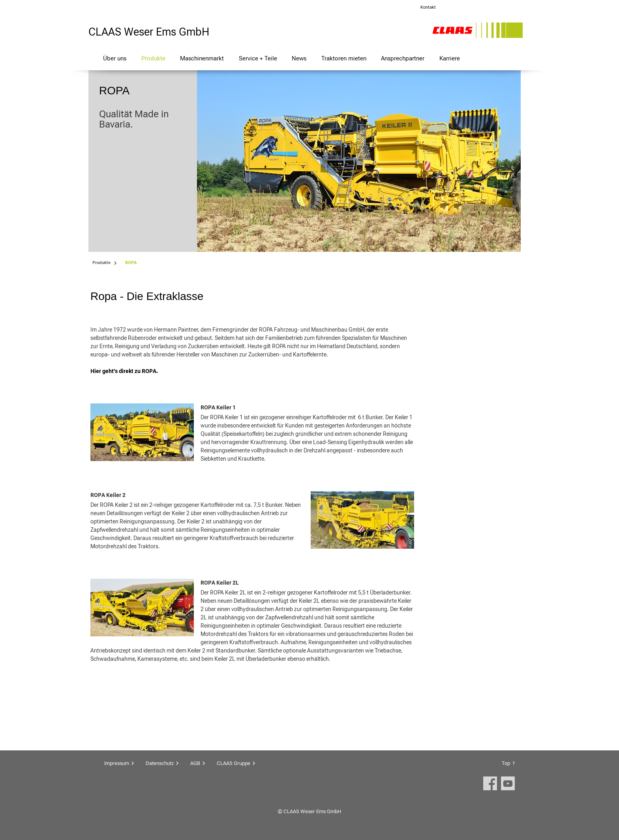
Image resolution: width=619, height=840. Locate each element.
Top (506, 763)
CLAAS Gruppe (234, 763)
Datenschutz (160, 763)
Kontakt (428, 7)
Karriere (450, 58)
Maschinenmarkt (202, 58)
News (299, 58)
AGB (195, 763)
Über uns (115, 58)
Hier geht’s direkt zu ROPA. (124, 371)
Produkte (153, 58)
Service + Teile (258, 58)
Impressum (117, 763)
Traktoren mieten (344, 58)
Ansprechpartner (403, 58)
